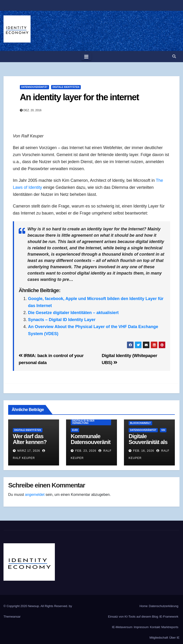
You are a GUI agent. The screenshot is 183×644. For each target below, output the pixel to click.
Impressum (141, 627)
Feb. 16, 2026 (144, 451)
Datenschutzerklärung (164, 606)
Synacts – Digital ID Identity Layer (62, 320)
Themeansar (12, 617)
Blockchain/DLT (140, 423)
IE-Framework (169, 617)
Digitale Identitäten (66, 87)
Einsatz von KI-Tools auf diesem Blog (133, 617)
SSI (163, 430)
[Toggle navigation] (86, 57)
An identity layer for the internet (79, 97)
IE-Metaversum (122, 627)
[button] (174, 56)
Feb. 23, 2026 (86, 451)
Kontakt (155, 627)
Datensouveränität (34, 87)
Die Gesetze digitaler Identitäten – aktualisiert (73, 313)
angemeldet (35, 495)
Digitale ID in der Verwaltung (83, 422)
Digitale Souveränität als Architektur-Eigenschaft (148, 445)
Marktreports (170, 627)
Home (144, 606)
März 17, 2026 (29, 451)
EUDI (75, 430)
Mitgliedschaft (159, 638)
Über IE (174, 638)
